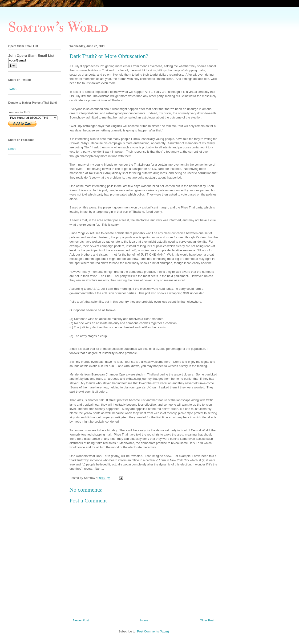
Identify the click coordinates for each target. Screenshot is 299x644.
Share (12, 149)
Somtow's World (58, 27)
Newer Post (81, 620)
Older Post (207, 620)
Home (144, 620)
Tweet (12, 89)
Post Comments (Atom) (153, 631)
